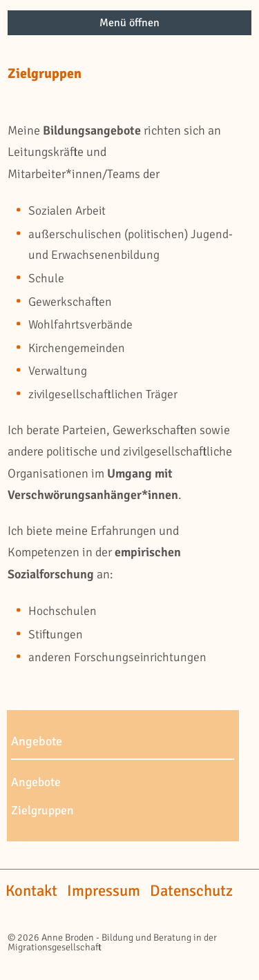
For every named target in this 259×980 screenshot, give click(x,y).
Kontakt (31, 891)
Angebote (36, 782)
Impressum (104, 891)
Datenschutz (191, 891)
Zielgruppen (42, 811)
